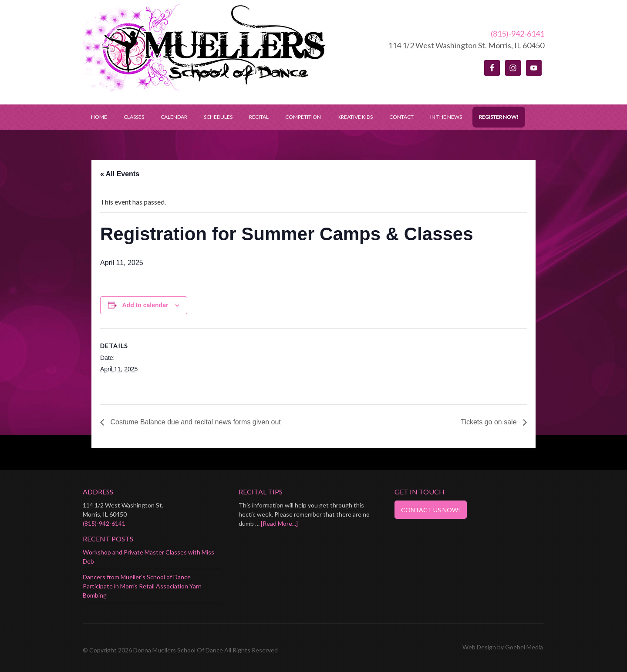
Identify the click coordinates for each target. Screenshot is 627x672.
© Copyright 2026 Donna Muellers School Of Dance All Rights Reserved (180, 650)
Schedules (214, 117)
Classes (134, 117)
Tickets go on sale (490, 422)
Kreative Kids (355, 117)
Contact (401, 117)
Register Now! (499, 117)
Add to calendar (145, 305)
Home (99, 117)
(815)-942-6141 (517, 34)
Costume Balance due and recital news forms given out (195, 422)
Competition (303, 117)
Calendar (174, 117)
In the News (446, 117)
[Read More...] (279, 523)
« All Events (120, 174)
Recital (259, 117)
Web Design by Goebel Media (503, 647)
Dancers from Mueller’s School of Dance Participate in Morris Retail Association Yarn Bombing (142, 586)
